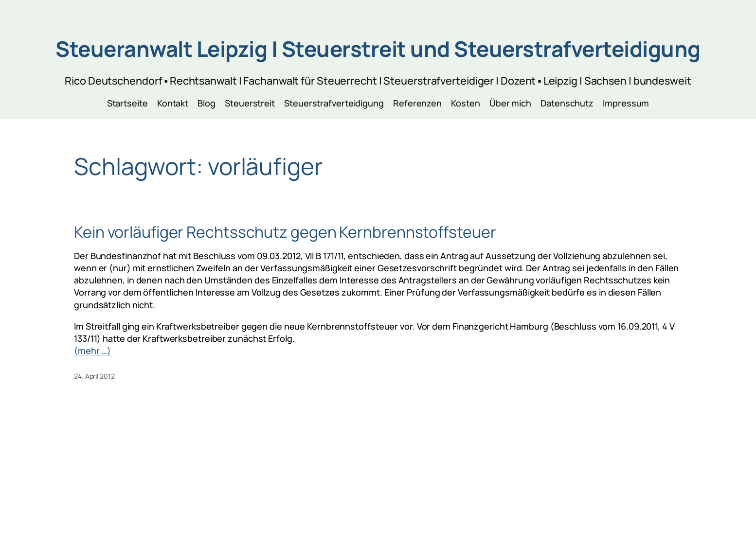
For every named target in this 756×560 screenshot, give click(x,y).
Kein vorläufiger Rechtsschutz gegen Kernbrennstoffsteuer (285, 232)
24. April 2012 (94, 376)
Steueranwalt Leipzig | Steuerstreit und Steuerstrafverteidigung (378, 49)
